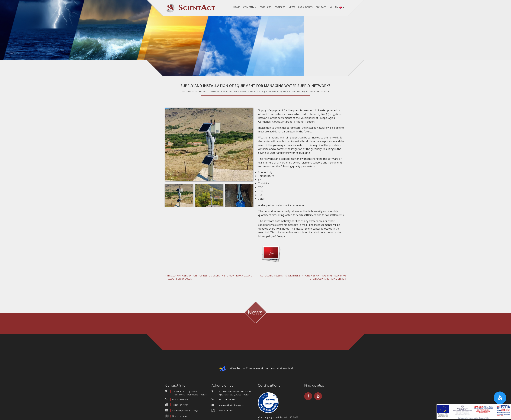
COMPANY (250, 7)
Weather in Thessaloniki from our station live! (255, 373)
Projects (215, 95)
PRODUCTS (265, 7)
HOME (237, 7)
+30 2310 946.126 (180, 403)
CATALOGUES (305, 7)
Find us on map (226, 414)
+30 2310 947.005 (180, 409)
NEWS (292, 7)
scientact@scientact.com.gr (185, 414)
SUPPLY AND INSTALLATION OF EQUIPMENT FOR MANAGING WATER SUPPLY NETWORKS (276, 95)
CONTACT (321, 7)
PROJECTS (280, 7)
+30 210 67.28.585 (227, 403)
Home (203, 95)
